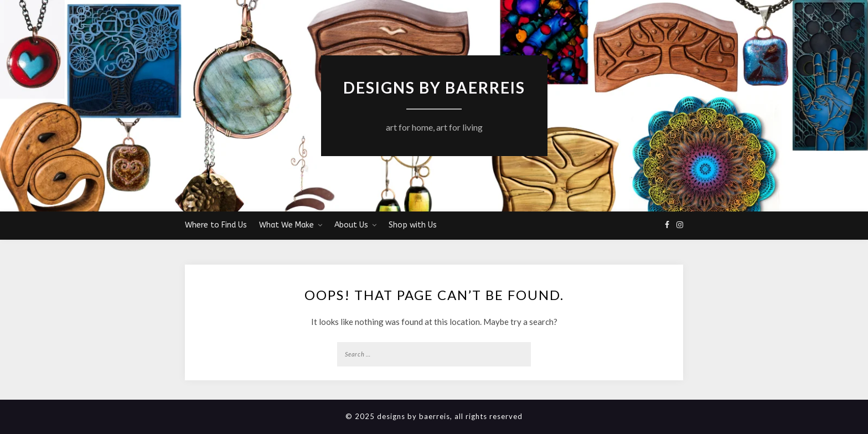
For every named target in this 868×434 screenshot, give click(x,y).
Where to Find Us (216, 225)
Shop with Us (413, 225)
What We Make (286, 225)
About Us (351, 225)
